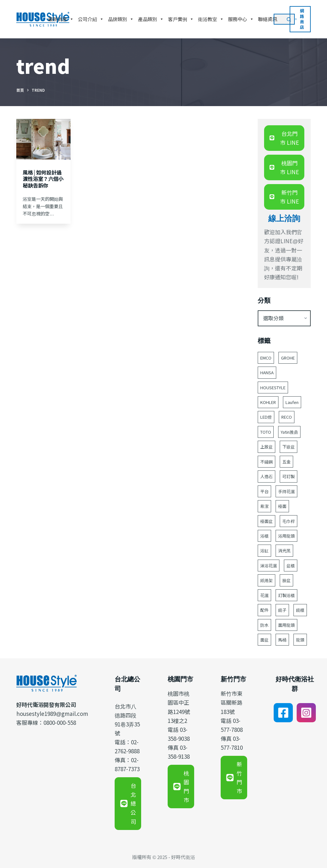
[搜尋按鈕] (289, 19)
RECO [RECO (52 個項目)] (287, 417)
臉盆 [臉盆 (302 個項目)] (286, 580)
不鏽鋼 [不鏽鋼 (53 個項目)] (266, 462)
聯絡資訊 (268, 19)
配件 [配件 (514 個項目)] (264, 610)
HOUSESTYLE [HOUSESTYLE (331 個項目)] (273, 387)
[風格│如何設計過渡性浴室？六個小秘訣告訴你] (43, 139)
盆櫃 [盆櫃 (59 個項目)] (291, 566)
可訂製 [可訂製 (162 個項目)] (289, 476)
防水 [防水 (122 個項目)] (264, 625)
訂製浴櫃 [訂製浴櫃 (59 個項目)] (286, 595)
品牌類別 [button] (121, 19)
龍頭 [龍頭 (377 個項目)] (300, 640)
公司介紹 (91, 19)
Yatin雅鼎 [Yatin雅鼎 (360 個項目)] (289, 432)
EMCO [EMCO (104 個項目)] (266, 358)
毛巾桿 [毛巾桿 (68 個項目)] (289, 521)
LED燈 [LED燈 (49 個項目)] (266, 417)
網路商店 (300, 19)
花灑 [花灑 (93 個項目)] (264, 595)
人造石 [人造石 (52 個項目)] (266, 476)
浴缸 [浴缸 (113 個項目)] (264, 550)
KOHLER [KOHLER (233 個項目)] (268, 402)
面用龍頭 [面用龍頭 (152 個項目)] (286, 625)
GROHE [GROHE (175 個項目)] (288, 358)
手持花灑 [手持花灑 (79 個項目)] (286, 491)
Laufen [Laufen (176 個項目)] (292, 402)
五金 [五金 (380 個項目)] (286, 462)
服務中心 (241, 19)
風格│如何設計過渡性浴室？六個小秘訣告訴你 (43, 179)
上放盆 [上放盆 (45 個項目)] (266, 447)
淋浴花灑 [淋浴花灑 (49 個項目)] (269, 566)
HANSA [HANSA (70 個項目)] (267, 372)
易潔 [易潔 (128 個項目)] (264, 506)
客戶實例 (181, 19)
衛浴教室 (211, 19)
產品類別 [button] (151, 19)
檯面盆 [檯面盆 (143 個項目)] (266, 521)
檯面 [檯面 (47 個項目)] (282, 506)
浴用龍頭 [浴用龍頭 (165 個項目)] (286, 536)
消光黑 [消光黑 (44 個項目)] (284, 550)
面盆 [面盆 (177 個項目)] (264, 640)
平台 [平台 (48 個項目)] (264, 491)
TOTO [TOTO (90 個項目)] (266, 432)
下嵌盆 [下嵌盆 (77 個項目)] (289, 447)
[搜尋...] (279, 19)
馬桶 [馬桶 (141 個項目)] (282, 640)
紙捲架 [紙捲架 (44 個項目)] (266, 580)
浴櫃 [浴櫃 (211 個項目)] (264, 536)
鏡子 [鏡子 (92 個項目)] (282, 610)
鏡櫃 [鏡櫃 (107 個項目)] (300, 610)
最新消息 (61, 19)
